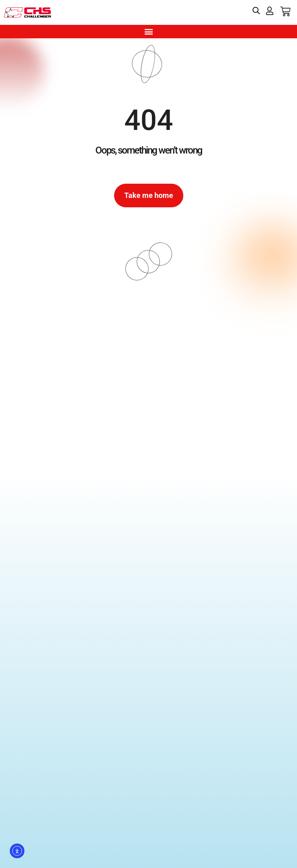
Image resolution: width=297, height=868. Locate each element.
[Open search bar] (256, 11)
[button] (148, 32)
